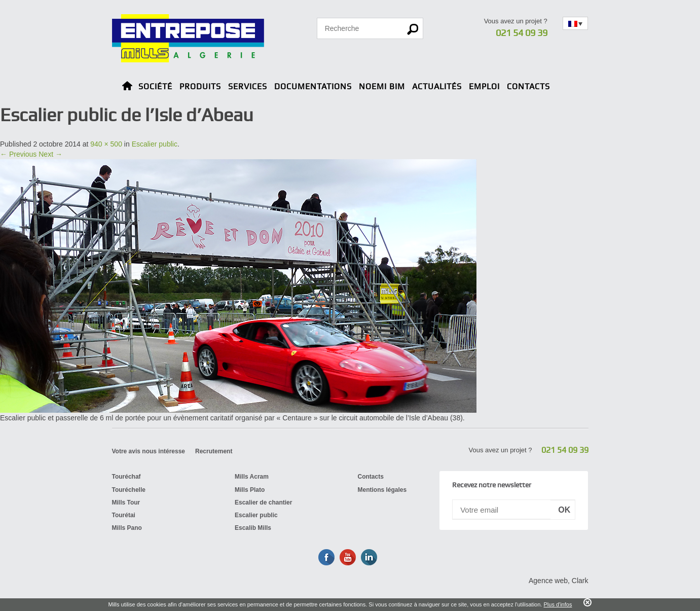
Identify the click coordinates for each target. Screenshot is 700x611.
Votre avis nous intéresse (149, 451)
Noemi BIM (382, 86)
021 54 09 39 (522, 33)
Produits (200, 86)
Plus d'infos (558, 604)
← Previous (18, 154)
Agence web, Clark (559, 581)
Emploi (484, 86)
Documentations (313, 86)
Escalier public (155, 144)
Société (155, 86)
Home (127, 87)
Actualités (437, 86)
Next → (50, 154)
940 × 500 (106, 144)
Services (248, 86)
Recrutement (214, 451)
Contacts (528, 86)
